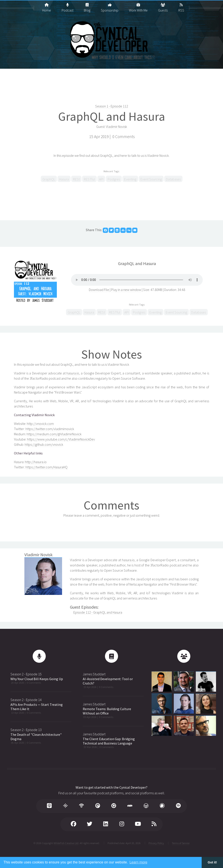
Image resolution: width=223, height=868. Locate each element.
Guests (163, 6)
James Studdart (94, 674)
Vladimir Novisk (116, 127)
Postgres (114, 179)
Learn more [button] (139, 862)
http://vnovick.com (40, 424)
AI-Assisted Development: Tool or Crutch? (108, 681)
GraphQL (49, 179)
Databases (173, 179)
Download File (99, 290)
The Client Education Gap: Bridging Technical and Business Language (109, 741)
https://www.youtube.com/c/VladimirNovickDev (61, 439)
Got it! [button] (212, 862)
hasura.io (73, 373)
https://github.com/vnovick (44, 444)
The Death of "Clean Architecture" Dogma (36, 737)
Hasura (64, 179)
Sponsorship (110, 6)
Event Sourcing (151, 179)
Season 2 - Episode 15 (26, 674)
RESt (76, 179)
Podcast (68, 6)
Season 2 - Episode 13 (26, 730)
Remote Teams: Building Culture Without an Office (107, 711)
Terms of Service (181, 843)
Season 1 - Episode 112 (112, 106)
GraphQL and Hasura (112, 116)
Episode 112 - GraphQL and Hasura (98, 612)
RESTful (89, 179)
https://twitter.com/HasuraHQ (46, 467)
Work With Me (138, 6)
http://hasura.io (36, 462)
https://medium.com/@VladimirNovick (54, 434)
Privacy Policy (156, 843)
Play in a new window (126, 290)
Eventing (130, 179)
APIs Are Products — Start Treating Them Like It (37, 707)
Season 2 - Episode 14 (26, 700)
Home (47, 6)
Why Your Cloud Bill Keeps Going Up (37, 679)
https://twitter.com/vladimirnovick (50, 429)
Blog (87, 6)
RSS (181, 6)
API (101, 179)
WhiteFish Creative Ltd (66, 843)
